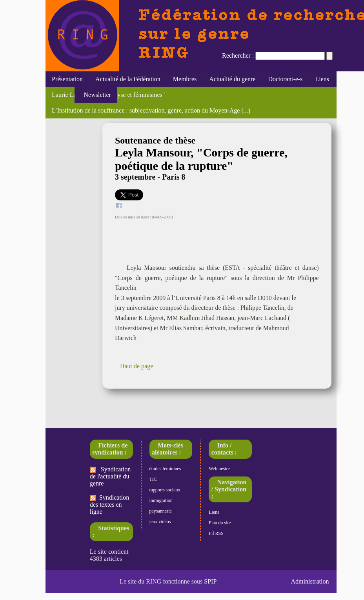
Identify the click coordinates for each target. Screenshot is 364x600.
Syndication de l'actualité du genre (110, 476)
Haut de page (136, 366)
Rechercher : (238, 55)
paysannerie (161, 511)
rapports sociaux (165, 490)
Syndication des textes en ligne (109, 505)
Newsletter (96, 95)
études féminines (165, 469)
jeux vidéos (160, 522)
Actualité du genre (232, 79)
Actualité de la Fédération (128, 79)
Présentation (67, 79)
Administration (310, 581)
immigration (161, 500)
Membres (185, 79)
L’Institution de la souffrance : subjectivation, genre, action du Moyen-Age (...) (151, 110)
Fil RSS (216, 533)
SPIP (210, 581)
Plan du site (220, 523)
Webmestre (219, 469)
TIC (153, 479)
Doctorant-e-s (285, 79)
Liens (322, 79)
